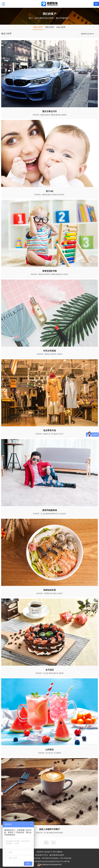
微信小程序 (38, 27)
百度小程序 (50, 27)
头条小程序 (61, 27)
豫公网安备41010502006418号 (51, 865)
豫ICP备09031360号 (57, 855)
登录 (96, 4)
